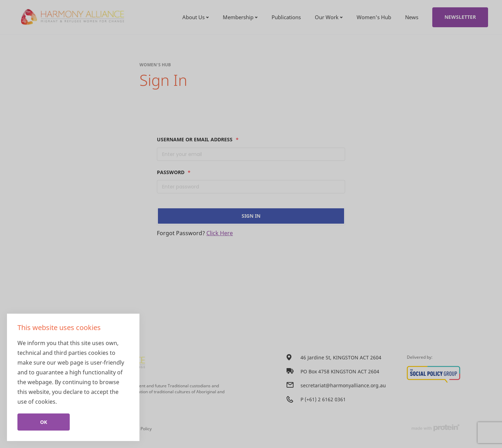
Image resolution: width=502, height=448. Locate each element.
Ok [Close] (44, 422)
